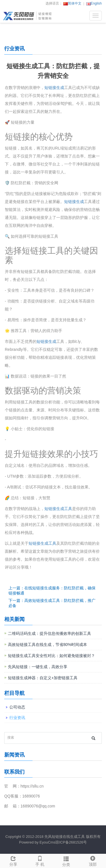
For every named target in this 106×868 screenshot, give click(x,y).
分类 (66, 861)
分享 (13, 860)
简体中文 (72, 3)
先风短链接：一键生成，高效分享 (38, 667)
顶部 (93, 860)
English (94, 3)
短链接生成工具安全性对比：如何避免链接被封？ (51, 656)
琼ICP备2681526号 (71, 842)
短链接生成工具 (58, 509)
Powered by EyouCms (37, 842)
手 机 (40, 860)
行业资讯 (17, 718)
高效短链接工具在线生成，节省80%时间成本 (47, 645)
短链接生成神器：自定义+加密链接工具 (43, 678)
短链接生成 (54, 88)
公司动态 (17, 707)
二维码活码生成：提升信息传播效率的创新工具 (49, 633)
